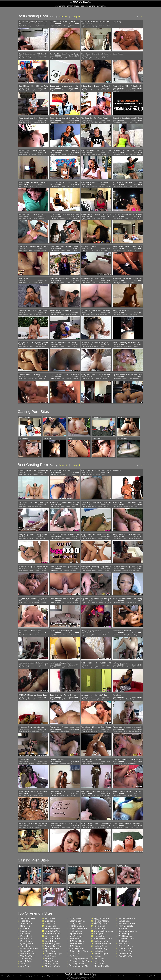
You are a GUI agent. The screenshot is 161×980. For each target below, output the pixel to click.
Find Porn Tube (126, 954)
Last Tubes (26, 934)
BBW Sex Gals (76, 941)
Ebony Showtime (77, 921)
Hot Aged (98, 934)
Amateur (26, 58)
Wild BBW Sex (125, 936)
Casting (64, 90)
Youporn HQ (26, 959)
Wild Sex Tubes (28, 956)
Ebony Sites (75, 924)
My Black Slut (76, 934)
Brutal (100, 699)
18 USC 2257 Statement (83, 974)
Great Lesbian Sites (103, 931)
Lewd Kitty (99, 959)
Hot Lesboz (99, 936)
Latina (74, 122)
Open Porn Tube (126, 956)
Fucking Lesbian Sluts (80, 961)
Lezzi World (100, 964)
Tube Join (25, 921)
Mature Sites (124, 921)
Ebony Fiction (51, 964)
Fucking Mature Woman (101, 922)
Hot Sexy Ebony (77, 926)
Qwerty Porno (27, 944)
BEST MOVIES (60, 6)
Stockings (132, 90)
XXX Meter (124, 941)
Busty (41, 315)
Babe (63, 58)
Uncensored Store (29, 949)
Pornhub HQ (26, 936)
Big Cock (125, 122)
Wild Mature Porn (127, 939)
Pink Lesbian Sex (127, 924)
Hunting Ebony (76, 931)
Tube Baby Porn (53, 944)
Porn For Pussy (126, 946)
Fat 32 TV (74, 954)
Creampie (45, 763)
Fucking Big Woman (79, 959)
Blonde (37, 539)
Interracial (44, 90)
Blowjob (35, 26)
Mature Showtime (127, 918)
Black (87, 186)
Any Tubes (50, 918)
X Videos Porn (125, 949)
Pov (69, 90)
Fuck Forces (26, 939)
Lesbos (97, 956)
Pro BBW (123, 929)
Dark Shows (51, 956)
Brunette (75, 250)
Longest (76, 17)
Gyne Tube (50, 924)
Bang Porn (25, 926)
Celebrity (67, 667)
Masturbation (101, 218)
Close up (66, 26)
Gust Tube (50, 921)
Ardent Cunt (26, 924)
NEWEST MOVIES (73, 6)
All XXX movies (28, 918)
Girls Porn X (124, 944)
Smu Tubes (50, 941)
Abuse (94, 974)
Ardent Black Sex (53, 946)
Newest (63, 17)
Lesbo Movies (101, 951)
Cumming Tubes (77, 949)
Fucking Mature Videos (101, 919)
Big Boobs (102, 186)
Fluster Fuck (26, 931)
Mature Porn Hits (102, 966)
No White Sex (76, 936)
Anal (24, 26)
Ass (29, 154)
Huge (40, 282)
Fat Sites (74, 956)
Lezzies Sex (100, 961)
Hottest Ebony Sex (78, 929)
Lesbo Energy (101, 949)
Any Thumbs (26, 966)
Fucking (57, 122)
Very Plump (124, 934)
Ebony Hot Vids (52, 966)
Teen (124, 250)
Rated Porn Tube (53, 934)
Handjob (75, 347)
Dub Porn (25, 929)
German (75, 218)
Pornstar (125, 571)
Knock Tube (51, 926)
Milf (40, 186)
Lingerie (40, 154)
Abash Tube (26, 961)
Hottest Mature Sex (103, 939)
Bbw (127, 699)
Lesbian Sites (100, 946)
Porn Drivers (26, 941)
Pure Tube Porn (52, 931)
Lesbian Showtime (103, 944)
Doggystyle (71, 154)
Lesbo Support (101, 954)
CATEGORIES (102, 6)
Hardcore (41, 26)
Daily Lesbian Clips (79, 951)
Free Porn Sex (125, 951)
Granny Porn (100, 929)
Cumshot (100, 90)
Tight (92, 122)
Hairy (74, 506)
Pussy (88, 122)
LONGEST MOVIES (88, 6)
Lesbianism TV (101, 941)
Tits (74, 186)
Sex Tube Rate (52, 936)
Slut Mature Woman (128, 931)
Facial (72, 26)
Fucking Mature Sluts (79, 966)
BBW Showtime (77, 944)
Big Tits (108, 186)
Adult (23, 964)
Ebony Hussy (76, 918)
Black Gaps (50, 951)
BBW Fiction (75, 939)
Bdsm (88, 250)
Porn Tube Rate (52, 929)
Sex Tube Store (52, 939)
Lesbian (107, 26)
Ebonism (49, 959)
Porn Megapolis (126, 926)
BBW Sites (75, 946)
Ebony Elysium (52, 961)
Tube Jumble (27, 946)
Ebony (29, 26)
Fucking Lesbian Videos (77, 965)
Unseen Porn (27, 951)
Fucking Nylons (101, 924)
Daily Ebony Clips (53, 954)
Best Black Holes (53, 949)
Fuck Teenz (99, 926)
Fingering (94, 26)
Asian (31, 315)
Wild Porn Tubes (28, 954)
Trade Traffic (69, 974)
